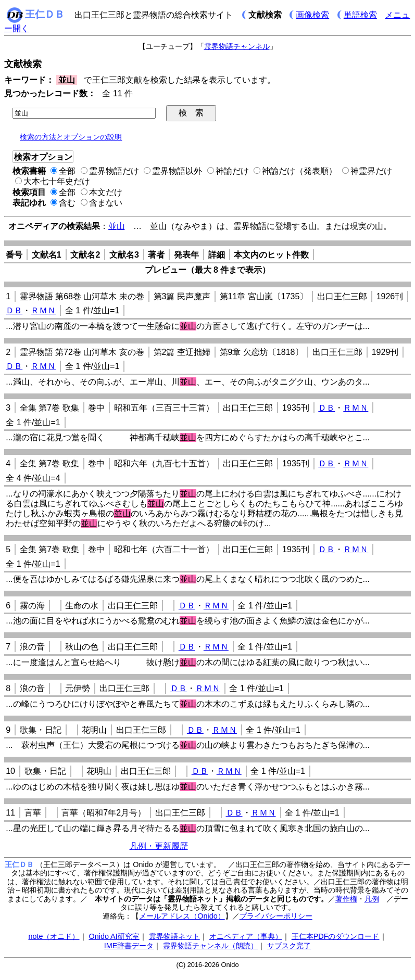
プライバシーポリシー (276, 916)
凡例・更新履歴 (159, 846)
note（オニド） (54, 936)
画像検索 (312, 15)
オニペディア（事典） (246, 936)
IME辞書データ (129, 946)
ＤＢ (14, 310)
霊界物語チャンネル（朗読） (210, 946)
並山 (117, 226)
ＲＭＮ (43, 310)
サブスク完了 (289, 946)
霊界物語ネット (174, 936)
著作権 (346, 899)
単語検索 (360, 15)
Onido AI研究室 (114, 936)
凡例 (372, 899)
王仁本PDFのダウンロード (336, 936)
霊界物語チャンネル (237, 46)
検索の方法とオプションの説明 (71, 137)
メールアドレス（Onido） (182, 916)
